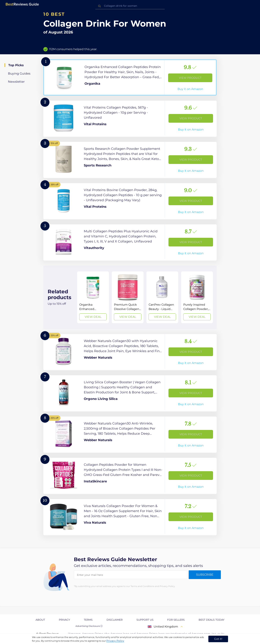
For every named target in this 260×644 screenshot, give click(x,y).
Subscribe (205, 575)
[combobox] (130, 6)
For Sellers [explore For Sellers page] (176, 620)
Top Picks (16, 65)
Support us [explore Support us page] (145, 620)
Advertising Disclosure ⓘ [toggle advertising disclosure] (89, 626)
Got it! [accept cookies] (218, 639)
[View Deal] (93, 297)
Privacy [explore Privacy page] (64, 620)
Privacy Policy (115, 641)
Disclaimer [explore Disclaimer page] (115, 620)
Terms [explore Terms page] (88, 620)
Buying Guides (19, 73)
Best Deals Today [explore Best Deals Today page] (212, 620)
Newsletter (16, 82)
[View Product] (130, 77)
